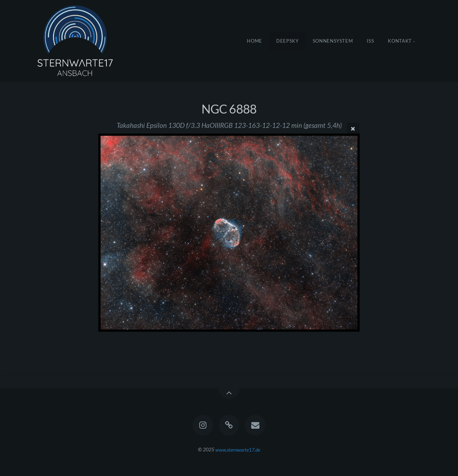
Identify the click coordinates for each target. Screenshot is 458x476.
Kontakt (400, 41)
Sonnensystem (333, 41)
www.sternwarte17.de (238, 449)
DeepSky (288, 41)
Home (255, 41)
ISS (370, 41)
